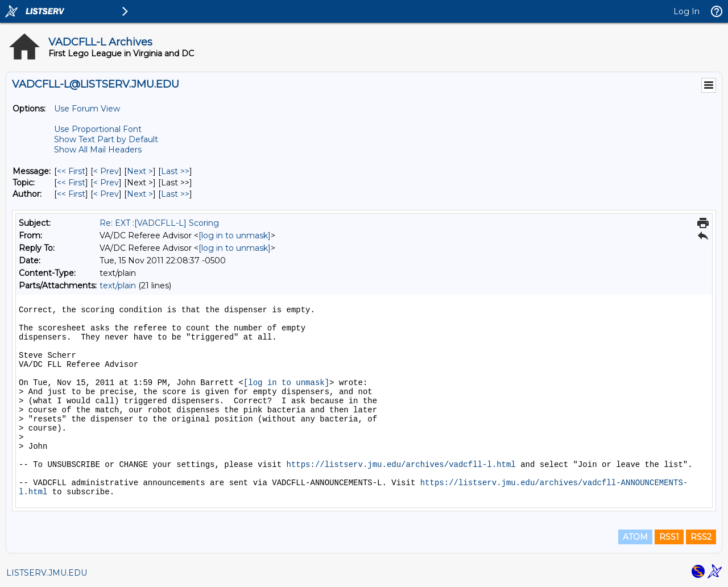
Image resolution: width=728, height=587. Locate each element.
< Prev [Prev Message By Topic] (106, 183)
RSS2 (701, 537)
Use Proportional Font (98, 129)
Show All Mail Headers (98, 150)
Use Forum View (87, 109)
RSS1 (669, 537)
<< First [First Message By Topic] (71, 183)
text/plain (118, 286)
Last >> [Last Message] (175, 171)
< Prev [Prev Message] (106, 171)
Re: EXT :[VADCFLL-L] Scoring (159, 223)
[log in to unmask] (235, 235)
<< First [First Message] (71, 171)
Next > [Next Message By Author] (140, 194)
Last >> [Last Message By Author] (175, 194)
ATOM (635, 537)
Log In (686, 11)
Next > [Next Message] (140, 171)
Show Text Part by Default (106, 139)
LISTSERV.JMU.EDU (47, 573)
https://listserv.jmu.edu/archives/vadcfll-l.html (401, 465)
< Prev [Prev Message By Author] (106, 194)
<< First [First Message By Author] (71, 194)
